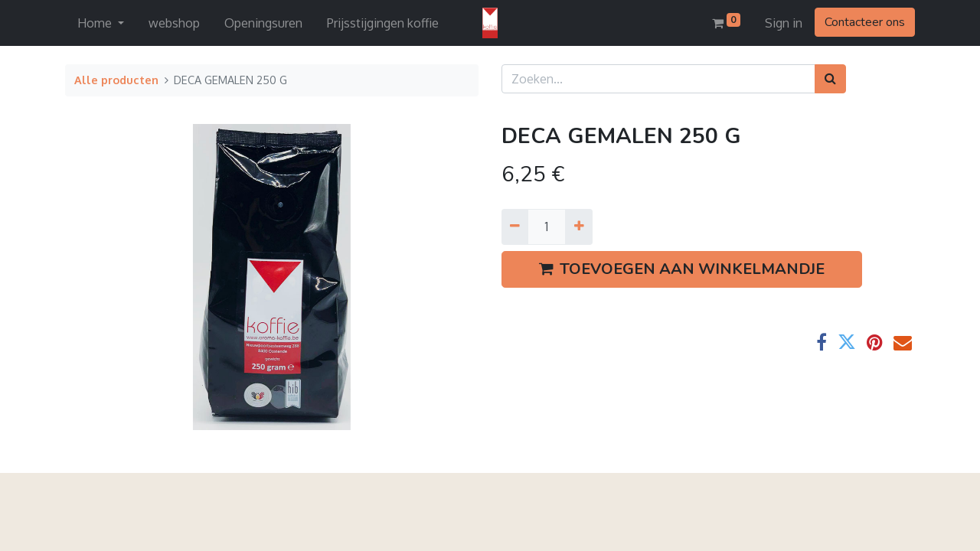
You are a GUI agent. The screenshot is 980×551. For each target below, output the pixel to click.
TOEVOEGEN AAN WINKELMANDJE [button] (682, 269)
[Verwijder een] (515, 227)
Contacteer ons (865, 22)
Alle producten (116, 80)
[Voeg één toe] (578, 227)
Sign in (784, 23)
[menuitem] (174, 23)
